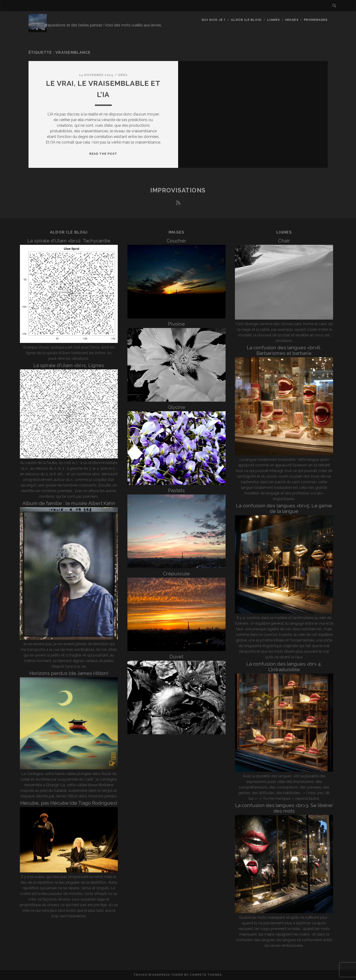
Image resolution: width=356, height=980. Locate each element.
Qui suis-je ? (214, 20)
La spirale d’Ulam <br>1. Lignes (69, 365)
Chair (284, 241)
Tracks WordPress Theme (158, 975)
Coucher (176, 241)
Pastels (176, 490)
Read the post (103, 154)
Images (292, 20)
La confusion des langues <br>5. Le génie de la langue (284, 508)
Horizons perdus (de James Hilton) (69, 673)
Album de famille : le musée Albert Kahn (69, 503)
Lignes (273, 20)
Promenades (316, 20)
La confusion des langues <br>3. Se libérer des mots (284, 808)
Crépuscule (176, 574)
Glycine (176, 407)
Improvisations (178, 190)
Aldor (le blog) (246, 20)
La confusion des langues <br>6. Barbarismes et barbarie (284, 350)
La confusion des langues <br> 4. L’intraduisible (284, 667)
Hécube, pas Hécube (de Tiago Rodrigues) (69, 803)
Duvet (176, 657)
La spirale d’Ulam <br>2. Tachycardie (69, 241)
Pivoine (176, 324)
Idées (122, 75)
